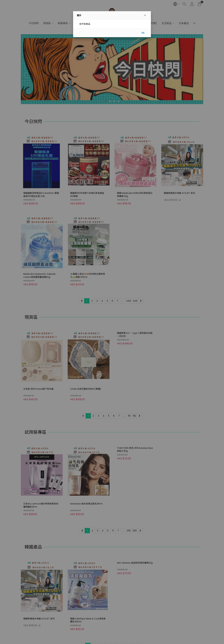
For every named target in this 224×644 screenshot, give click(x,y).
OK (143, 33)
